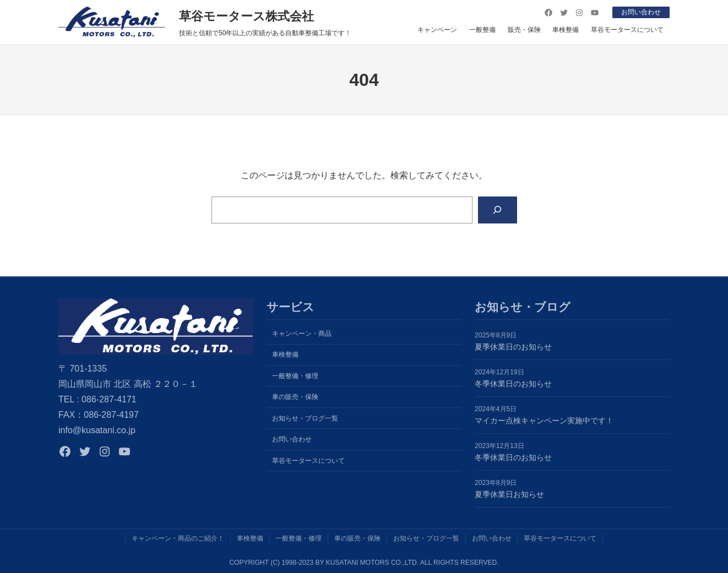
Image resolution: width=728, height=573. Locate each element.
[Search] (498, 210)
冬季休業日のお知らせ (513, 384)
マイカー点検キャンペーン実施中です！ (544, 421)
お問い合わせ (641, 12)
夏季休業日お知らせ (509, 494)
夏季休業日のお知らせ (513, 347)
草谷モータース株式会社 (246, 16)
